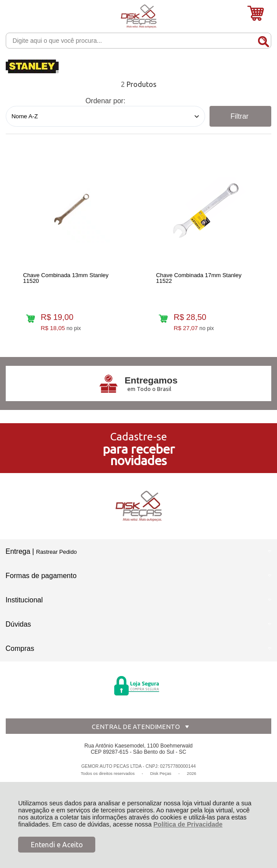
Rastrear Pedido (56, 552)
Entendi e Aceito (57, 845)
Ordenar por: (106, 101)
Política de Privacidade (188, 824)
